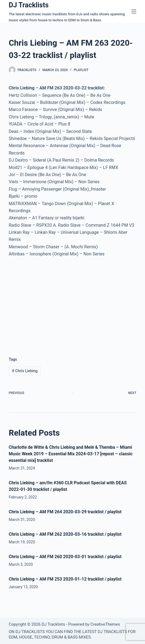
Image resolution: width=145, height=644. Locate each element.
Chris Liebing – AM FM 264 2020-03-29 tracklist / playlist (65, 512)
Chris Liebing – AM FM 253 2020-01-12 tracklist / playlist (65, 579)
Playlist (81, 70)
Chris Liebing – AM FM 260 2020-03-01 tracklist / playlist (65, 557)
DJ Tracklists (29, 5)
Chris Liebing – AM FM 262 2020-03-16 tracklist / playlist (65, 534)
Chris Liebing (25, 371)
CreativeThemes (105, 624)
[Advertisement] (55, 303)
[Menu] (134, 11)
